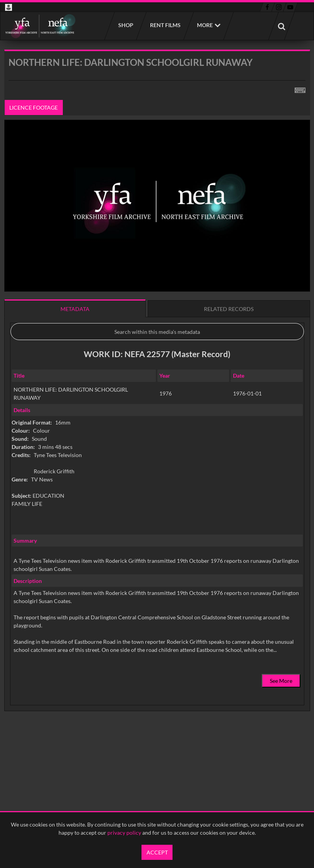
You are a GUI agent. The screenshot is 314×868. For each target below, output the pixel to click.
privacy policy (124, 833)
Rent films (165, 25)
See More (281, 681)
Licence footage (34, 107)
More (205, 25)
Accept (157, 852)
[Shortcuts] (300, 89)
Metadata (75, 309)
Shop (125, 25)
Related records (229, 309)
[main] (157, 400)
